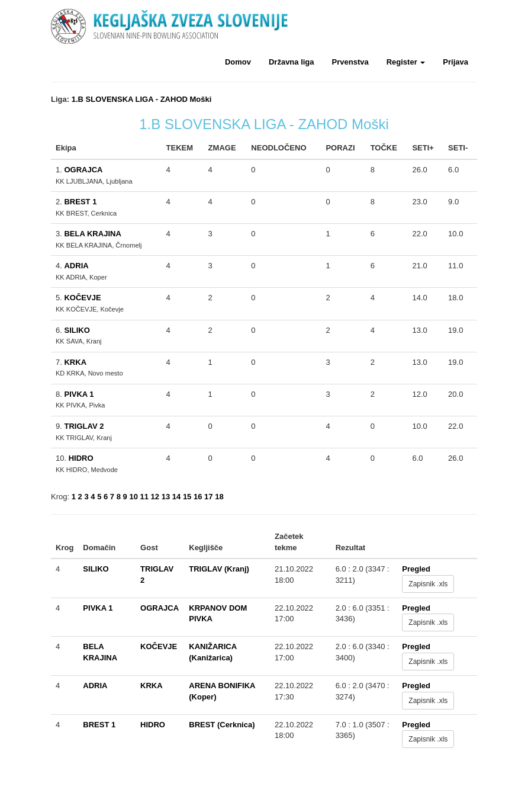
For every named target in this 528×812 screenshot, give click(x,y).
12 (155, 497)
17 (208, 497)
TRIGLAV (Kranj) (219, 569)
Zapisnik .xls (428, 584)
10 (133, 497)
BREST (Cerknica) (222, 725)
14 (176, 497)
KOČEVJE (82, 298)
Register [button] (406, 62)
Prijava (455, 62)
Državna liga (292, 62)
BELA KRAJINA (92, 234)
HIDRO (81, 458)
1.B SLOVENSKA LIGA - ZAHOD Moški (142, 99)
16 (198, 497)
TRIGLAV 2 (84, 426)
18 (219, 497)
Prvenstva (350, 62)
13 (166, 497)
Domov (238, 62)
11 (144, 497)
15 (187, 497)
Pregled (416, 569)
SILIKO (77, 330)
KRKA (75, 362)
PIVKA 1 (79, 394)
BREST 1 (80, 202)
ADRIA (76, 266)
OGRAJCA (83, 170)
